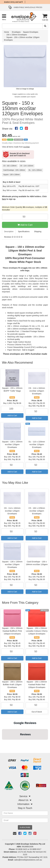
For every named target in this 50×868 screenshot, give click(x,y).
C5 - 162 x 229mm (10, 166)
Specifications (24, 231)
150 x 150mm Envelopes (17, 35)
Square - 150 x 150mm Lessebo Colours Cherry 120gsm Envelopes (37, 631)
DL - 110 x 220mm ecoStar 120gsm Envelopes (37, 444)
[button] (2, 742)
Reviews (13, 237)
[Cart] (45, 17)
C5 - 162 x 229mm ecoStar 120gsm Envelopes (37, 511)
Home (6, 32)
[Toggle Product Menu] (4, 17)
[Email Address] (25, 820)
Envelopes (16, 32)
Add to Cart (25, 225)
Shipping (38, 231)
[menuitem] (16, 128)
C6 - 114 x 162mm (27, 166)
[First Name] (25, 813)
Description (9, 231)
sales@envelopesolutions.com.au (28, 860)
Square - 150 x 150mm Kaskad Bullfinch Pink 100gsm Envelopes (12, 631)
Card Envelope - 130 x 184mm (14, 170)
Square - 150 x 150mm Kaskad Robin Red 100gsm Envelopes (37, 684)
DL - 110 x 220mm (35, 170)
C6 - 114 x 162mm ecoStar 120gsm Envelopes (37, 391)
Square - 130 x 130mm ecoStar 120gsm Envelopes (12, 444)
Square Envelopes (31, 32)
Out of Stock (37, 712)
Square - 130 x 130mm (11, 175)
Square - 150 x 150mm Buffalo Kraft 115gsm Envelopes (12, 684)
